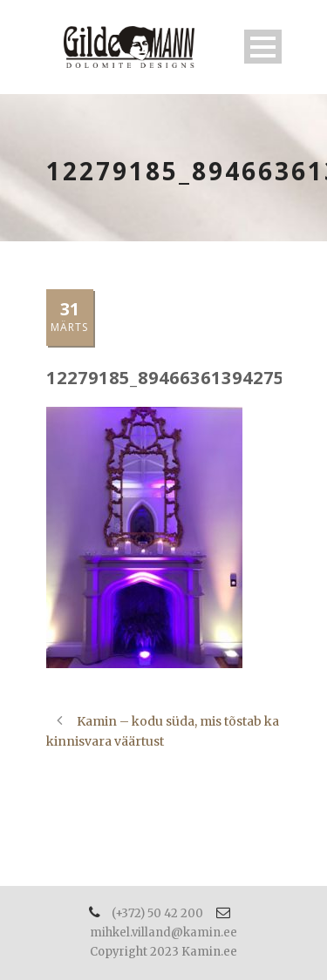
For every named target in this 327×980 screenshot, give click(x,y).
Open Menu (263, 47)
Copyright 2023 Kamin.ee (163, 952)
